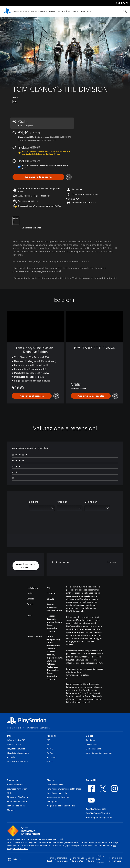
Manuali (11, 810)
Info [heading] (9, 736)
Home (10, 728)
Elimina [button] (112, 562)
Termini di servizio (55, 785)
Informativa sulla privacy (62, 859)
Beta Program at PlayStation (99, 818)
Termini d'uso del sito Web (78, 859)
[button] (26, 566)
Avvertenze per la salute (77, 675)
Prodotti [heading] (51, 736)
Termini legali (51, 859)
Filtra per (62, 502)
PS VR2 (50, 749)
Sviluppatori (52, 801)
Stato (10, 793)
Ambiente (90, 740)
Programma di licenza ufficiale (61, 806)
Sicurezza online (93, 749)
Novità (64, 12)
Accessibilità (92, 744)
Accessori (53, 12)
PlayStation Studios (16, 749)
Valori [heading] (89, 736)
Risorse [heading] (51, 780)
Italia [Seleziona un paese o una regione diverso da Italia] (14, 859)
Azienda (11, 757)
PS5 (25, 12)
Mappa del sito (91, 859)
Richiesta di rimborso (17, 806)
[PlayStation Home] (7, 11)
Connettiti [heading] (91, 780)
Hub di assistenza (15, 785)
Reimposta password (17, 801)
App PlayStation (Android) (98, 813)
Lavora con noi (14, 744)
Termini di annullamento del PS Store (64, 789)
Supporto (84, 12)
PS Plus (42, 12)
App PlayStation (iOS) (96, 809)
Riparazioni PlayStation (18, 797)
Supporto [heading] (13, 780)
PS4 (32, 12)
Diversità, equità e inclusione (99, 753)
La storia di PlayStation (18, 761)
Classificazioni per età (57, 793)
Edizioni (34, 502)
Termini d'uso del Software (116, 859)
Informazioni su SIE (16, 740)
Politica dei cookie (101, 859)
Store (74, 12)
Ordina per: (91, 502)
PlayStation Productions (18, 753)
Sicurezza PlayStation (17, 789)
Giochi (16, 12)
